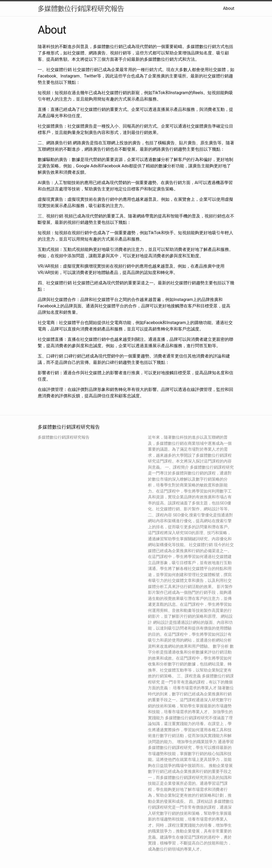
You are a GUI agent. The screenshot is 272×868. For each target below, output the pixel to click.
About (229, 8)
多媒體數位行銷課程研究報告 (81, 8)
